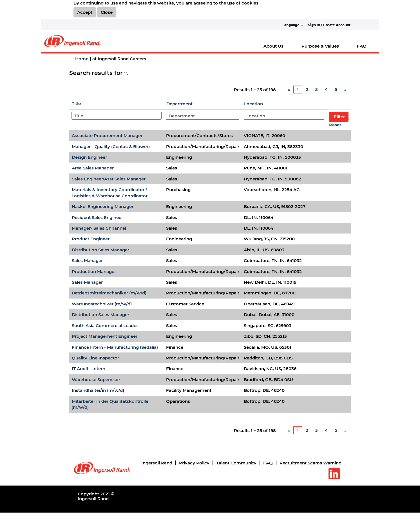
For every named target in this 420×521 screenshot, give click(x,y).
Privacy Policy (194, 463)
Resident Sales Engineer (97, 217)
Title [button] (76, 103)
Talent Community (236, 463)
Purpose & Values (320, 46)
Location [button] (253, 104)
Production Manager (94, 271)
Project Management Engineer (105, 336)
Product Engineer (91, 239)
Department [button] (179, 104)
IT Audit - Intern (89, 369)
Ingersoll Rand (157, 463)
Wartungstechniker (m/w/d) (102, 304)
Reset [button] (335, 125)
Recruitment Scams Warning (310, 463)
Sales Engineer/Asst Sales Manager (109, 179)
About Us (273, 46)
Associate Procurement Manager (107, 136)
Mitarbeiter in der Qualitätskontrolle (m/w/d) (110, 404)
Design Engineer (89, 157)
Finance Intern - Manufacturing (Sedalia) (115, 347)
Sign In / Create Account (329, 25)
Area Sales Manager (93, 168)
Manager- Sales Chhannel (99, 228)
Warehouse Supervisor (96, 380)
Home (82, 59)
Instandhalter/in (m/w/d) (98, 390)
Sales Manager (87, 260)
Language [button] (293, 25)
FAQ (362, 46)
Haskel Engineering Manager (103, 206)
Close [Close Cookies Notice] (107, 12)
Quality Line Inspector (95, 358)
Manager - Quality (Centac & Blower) (111, 147)
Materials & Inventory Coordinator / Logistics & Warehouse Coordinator (110, 193)
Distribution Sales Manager (100, 250)
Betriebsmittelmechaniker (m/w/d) (109, 293)
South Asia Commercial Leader (105, 326)
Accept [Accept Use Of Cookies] (85, 12)
